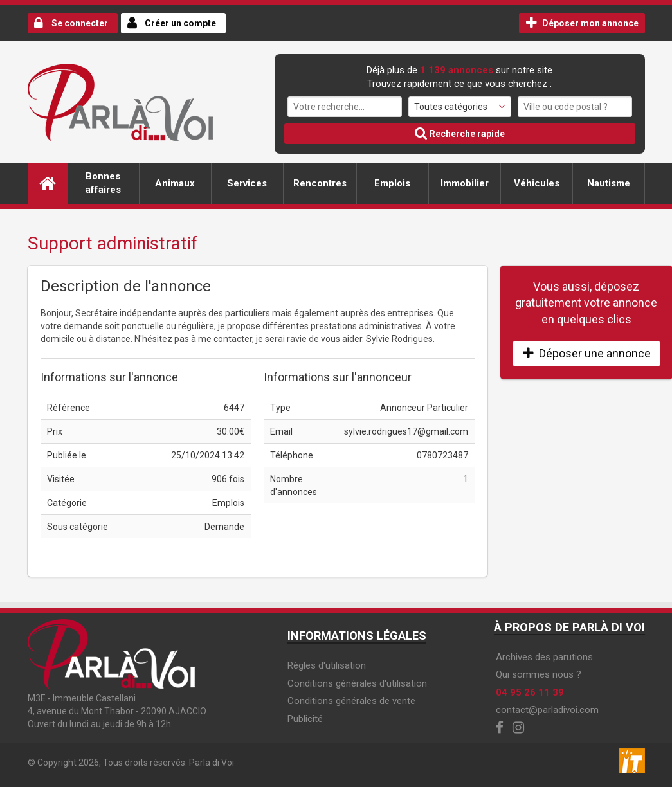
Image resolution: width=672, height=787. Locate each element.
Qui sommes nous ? (539, 674)
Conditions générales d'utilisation (357, 683)
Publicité (305, 719)
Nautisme (609, 183)
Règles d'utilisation (327, 665)
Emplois (392, 183)
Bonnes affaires (103, 183)
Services (247, 183)
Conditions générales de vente (351, 701)
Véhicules (537, 183)
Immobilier (465, 183)
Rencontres (320, 183)
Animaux (175, 183)
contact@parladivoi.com (547, 710)
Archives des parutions (544, 657)
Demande (224, 527)
